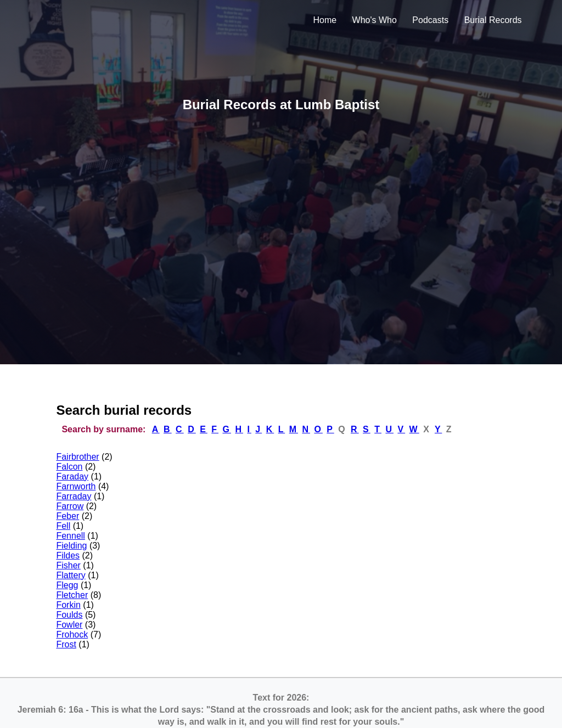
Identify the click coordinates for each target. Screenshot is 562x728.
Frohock (72, 634)
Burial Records (493, 20)
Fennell (70, 536)
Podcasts (430, 20)
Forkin (68, 605)
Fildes (68, 555)
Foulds (69, 615)
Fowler (69, 625)
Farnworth (76, 486)
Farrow (70, 506)
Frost (66, 644)
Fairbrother (77, 457)
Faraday (72, 476)
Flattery (71, 575)
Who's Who (375, 20)
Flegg (67, 585)
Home (325, 20)
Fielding (71, 546)
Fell (63, 526)
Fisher (68, 565)
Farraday (74, 496)
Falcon (69, 467)
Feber (68, 516)
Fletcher (72, 595)
